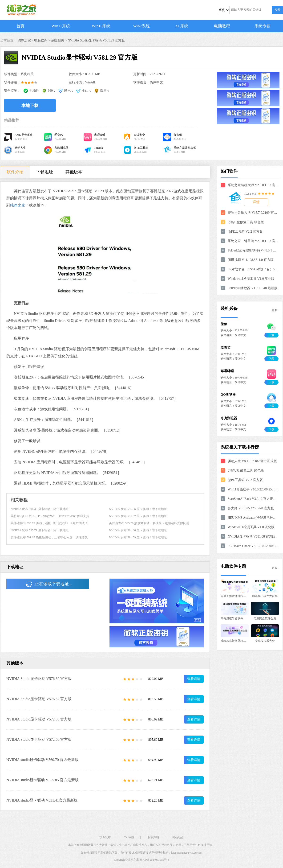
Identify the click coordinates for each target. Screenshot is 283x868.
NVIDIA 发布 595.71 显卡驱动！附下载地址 (40, 530)
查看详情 (194, 679)
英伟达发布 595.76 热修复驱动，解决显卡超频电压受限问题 (149, 523)
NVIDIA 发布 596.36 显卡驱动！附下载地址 (138, 509)
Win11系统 (61, 26)
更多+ (275, 310)
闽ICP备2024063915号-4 (154, 860)
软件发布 (105, 837)
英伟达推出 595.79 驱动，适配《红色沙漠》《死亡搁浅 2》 (50, 523)
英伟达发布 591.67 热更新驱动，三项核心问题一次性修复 (49, 537)
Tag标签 (129, 837)
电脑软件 (41, 40)
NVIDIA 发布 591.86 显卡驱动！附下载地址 (138, 530)
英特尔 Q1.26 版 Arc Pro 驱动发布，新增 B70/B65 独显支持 (50, 516)
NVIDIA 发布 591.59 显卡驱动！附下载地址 (138, 537)
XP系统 (182, 26)
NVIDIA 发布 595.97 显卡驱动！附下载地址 (138, 516)
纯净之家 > (26, 40)
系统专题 (263, 26)
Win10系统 (101, 26)
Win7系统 (141, 26)
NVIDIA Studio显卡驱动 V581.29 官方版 (96, 40)
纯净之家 (18, 205)
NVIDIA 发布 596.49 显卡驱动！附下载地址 (40, 509)
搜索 (277, 10)
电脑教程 (222, 26)
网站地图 (178, 837)
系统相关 (57, 40)
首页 (20, 26)
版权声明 (153, 837)
